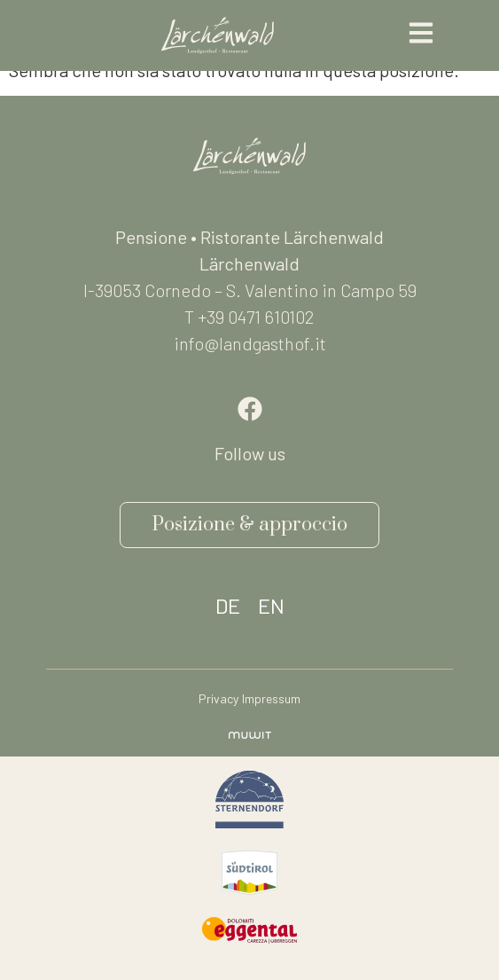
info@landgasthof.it (250, 343)
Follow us (250, 453)
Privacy (218, 698)
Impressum (271, 698)
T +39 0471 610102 (250, 317)
